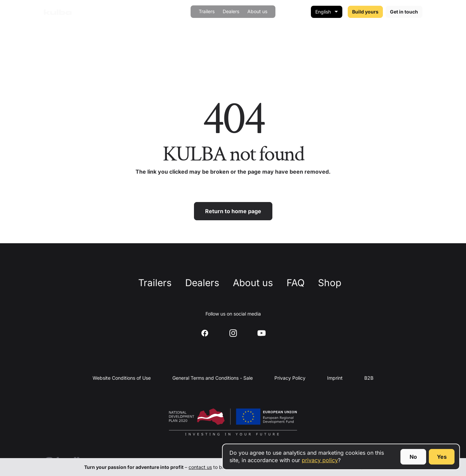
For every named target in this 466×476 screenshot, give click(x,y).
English (323, 12)
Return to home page (233, 211)
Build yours (365, 12)
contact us (200, 467)
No (413, 457)
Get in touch (404, 12)
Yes (442, 457)
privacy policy (320, 460)
